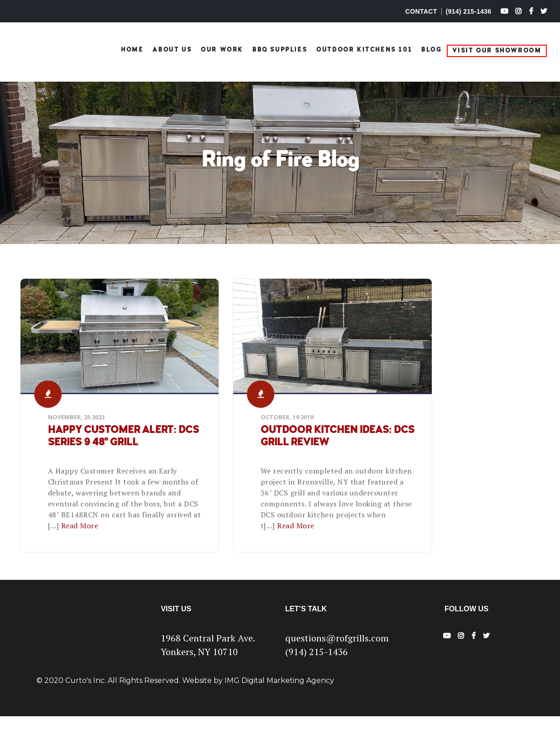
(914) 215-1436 (469, 11)
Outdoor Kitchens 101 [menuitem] (364, 48)
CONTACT (421, 11)
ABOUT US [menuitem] (172, 48)
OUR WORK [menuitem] (222, 48)
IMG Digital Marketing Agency (279, 714)
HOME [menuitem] (132, 48)
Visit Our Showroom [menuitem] (497, 49)
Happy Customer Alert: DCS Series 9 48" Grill (99, 442)
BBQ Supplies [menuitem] (280, 48)
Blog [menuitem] (432, 48)
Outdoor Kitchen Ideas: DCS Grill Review (272, 442)
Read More (115, 548)
